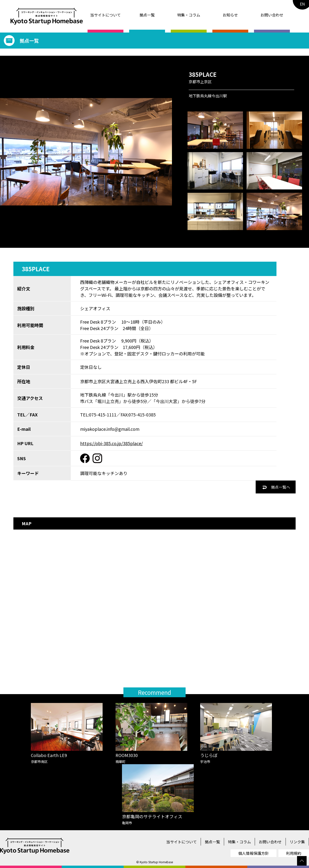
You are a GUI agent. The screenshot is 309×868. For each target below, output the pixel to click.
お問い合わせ (272, 15)
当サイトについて (105, 15)
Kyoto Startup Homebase (156, 862)
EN (302, 4)
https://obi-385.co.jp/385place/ (111, 443)
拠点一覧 (147, 15)
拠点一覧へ (276, 487)
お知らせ (230, 15)
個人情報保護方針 (254, 853)
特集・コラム (189, 15)
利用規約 (294, 853)
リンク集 (297, 842)
